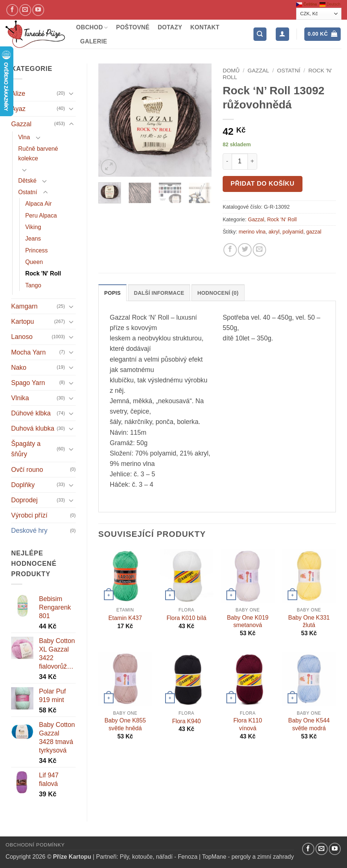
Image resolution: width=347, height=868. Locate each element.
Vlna (24, 137)
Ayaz (18, 109)
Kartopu (23, 322)
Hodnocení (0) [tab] (218, 293)
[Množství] (240, 161)
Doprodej (24, 500)
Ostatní (28, 192)
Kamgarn (24, 306)
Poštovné (133, 27)
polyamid (293, 232)
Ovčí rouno (27, 470)
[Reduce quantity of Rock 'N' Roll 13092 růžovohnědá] (227, 161)
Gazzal (21, 124)
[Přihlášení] (282, 34)
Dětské (27, 181)
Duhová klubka (33, 428)
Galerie (94, 41)
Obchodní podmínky (35, 845)
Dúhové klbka (31, 413)
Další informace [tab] (159, 293)
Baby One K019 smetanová (248, 621)
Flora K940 (186, 721)
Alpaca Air (38, 204)
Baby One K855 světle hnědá (125, 724)
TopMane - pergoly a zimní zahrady (248, 857)
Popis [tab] (112, 293)
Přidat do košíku (262, 184)
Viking (33, 227)
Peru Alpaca (41, 216)
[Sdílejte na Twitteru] (245, 250)
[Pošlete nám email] (25, 10)
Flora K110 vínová (248, 724)
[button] (260, 34)
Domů (231, 70)
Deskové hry (29, 531)
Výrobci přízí (29, 515)
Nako (19, 368)
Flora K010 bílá (186, 618)
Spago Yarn (28, 383)
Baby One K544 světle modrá (309, 724)
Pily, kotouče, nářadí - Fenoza (159, 857)
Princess (37, 250)
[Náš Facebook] (12, 10)
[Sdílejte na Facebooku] (230, 250)
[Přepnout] (71, 93)
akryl (274, 232)
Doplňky (23, 485)
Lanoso (22, 337)
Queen (34, 262)
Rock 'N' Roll (43, 273)
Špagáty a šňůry (26, 449)
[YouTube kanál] (38, 10)
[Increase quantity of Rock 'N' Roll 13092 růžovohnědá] (253, 161)
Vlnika (20, 398)
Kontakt (205, 27)
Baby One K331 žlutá (309, 621)
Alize (18, 94)
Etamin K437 (125, 618)
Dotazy (170, 27)
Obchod (92, 28)
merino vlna (252, 232)
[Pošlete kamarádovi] (259, 250)
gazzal (314, 232)
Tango (33, 285)
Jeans (33, 239)
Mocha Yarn (28, 352)
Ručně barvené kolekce (38, 153)
